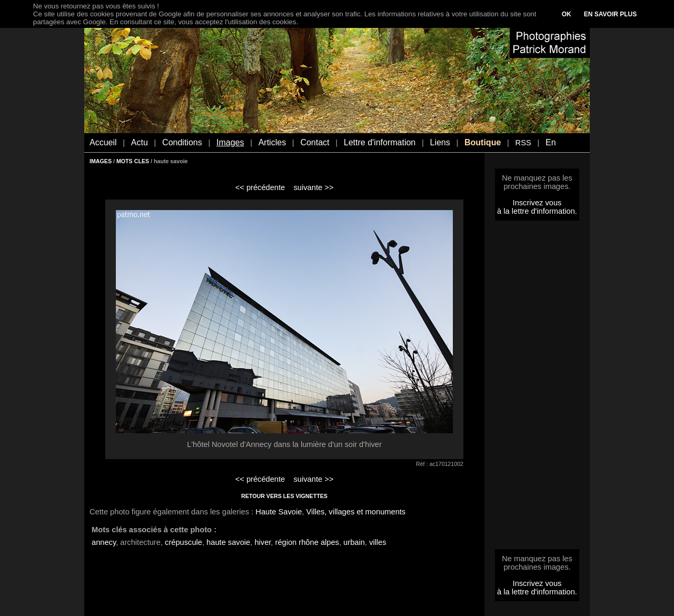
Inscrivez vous (537, 203)
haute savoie (228, 542)
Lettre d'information (380, 142)
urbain (354, 542)
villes (378, 542)
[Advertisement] (537, 388)
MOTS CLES (133, 161)
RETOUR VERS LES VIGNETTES (284, 496)
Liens (440, 142)
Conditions (182, 142)
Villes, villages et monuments (356, 512)
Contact (315, 142)
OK (567, 14)
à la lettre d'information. (537, 211)
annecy (104, 542)
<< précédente (260, 187)
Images (230, 142)
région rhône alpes (307, 542)
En (551, 142)
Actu (140, 142)
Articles (272, 142)
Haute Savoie (279, 512)
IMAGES (101, 161)
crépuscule (184, 542)
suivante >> (314, 187)
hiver (262, 542)
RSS (523, 143)
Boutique (483, 142)
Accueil (103, 142)
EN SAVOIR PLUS (610, 14)
